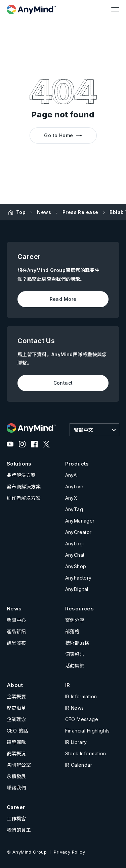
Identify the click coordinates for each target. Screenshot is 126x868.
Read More (63, 299)
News (44, 212)
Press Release (80, 212)
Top (21, 212)
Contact (63, 383)
